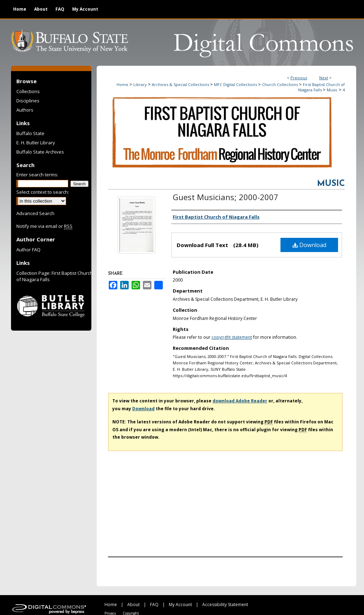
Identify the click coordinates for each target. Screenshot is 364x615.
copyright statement (232, 337)
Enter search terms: (37, 175)
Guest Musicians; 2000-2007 (226, 197)
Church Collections (280, 84)
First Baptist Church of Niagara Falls (322, 87)
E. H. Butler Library (36, 143)
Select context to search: (43, 192)
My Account (180, 605)
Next (324, 78)
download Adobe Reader (240, 401)
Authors (25, 110)
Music (332, 90)
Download (309, 245)
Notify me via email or (44, 226)
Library (140, 84)
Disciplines (28, 101)
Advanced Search (35, 213)
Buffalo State (30, 133)
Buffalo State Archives (40, 152)
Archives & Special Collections (180, 84)
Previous (299, 78)
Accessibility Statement (225, 605)
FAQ (154, 605)
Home (122, 84)
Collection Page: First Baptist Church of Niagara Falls (55, 276)
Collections (28, 91)
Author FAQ (28, 250)
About (133, 605)
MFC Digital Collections (235, 84)
